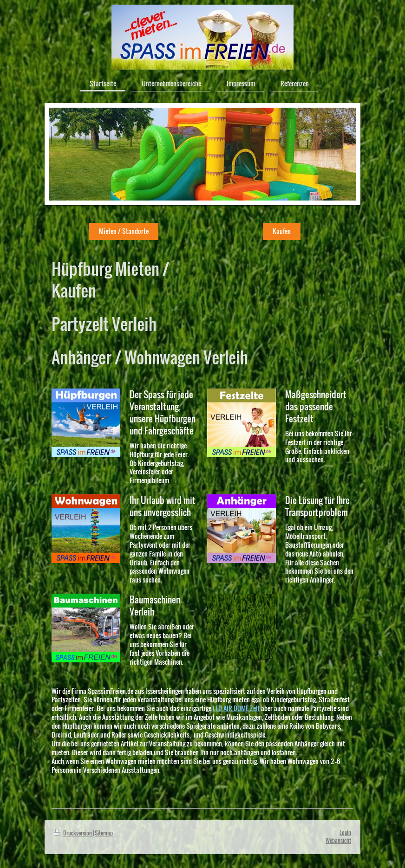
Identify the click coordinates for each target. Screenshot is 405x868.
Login (345, 832)
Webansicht (338, 840)
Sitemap (104, 833)
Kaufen (282, 231)
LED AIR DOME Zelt (236, 708)
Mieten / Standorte (124, 231)
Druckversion (73, 833)
